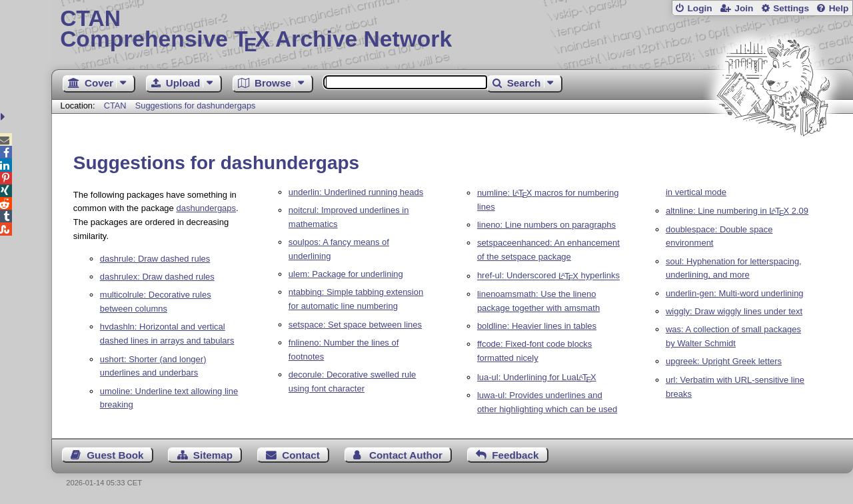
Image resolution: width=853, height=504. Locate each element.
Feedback (515, 455)
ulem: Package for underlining (346, 274)
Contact (301, 455)
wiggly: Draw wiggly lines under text (734, 311)
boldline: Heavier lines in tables (537, 326)
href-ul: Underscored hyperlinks (548, 276)
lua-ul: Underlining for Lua (537, 377)
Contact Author (406, 455)
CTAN (115, 106)
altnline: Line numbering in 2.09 (737, 211)
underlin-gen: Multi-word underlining (735, 293)
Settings (791, 8)
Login (699, 8)
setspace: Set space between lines (355, 325)
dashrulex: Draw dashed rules (157, 277)
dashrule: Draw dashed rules (155, 259)
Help (839, 8)
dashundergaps (206, 208)
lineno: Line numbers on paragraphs (546, 225)
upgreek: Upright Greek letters (724, 361)
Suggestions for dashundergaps (196, 106)
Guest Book (115, 455)
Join (744, 8)
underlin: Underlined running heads (356, 192)
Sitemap (213, 455)
